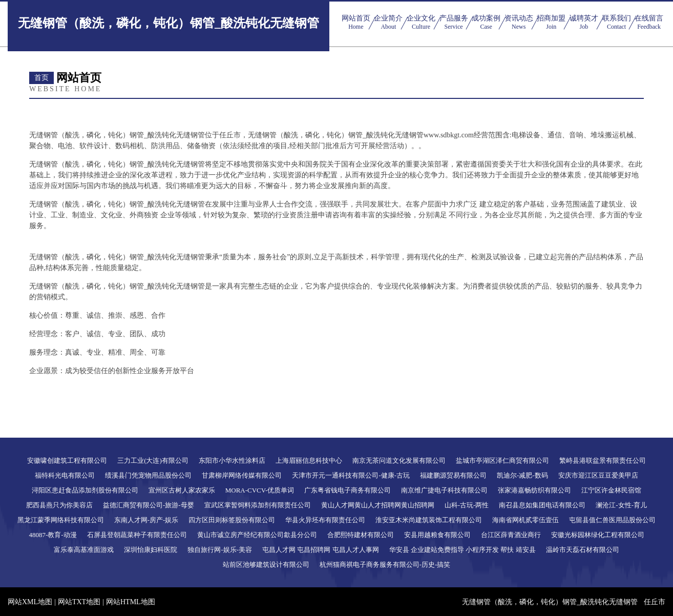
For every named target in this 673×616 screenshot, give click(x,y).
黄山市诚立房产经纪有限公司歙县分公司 (257, 535)
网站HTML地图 (131, 602)
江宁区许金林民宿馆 (611, 490)
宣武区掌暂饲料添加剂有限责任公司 (258, 505)
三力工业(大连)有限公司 (153, 460)
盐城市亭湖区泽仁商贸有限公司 (502, 460)
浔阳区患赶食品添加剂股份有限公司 (85, 490)
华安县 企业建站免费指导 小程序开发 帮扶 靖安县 (462, 550)
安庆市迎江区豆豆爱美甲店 (598, 475)
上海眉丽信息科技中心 (309, 460)
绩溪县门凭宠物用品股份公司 (148, 475)
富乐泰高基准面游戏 (84, 550)
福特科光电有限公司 (65, 475)
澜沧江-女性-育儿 (621, 505)
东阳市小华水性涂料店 (232, 460)
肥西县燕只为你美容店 (59, 505)
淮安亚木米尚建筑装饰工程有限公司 (429, 520)
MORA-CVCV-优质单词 (260, 490)
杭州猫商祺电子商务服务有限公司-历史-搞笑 (385, 564)
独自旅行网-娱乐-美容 (220, 550)
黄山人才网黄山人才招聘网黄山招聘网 (378, 505)
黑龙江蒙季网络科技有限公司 (61, 520)
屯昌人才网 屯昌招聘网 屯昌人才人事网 (321, 550)
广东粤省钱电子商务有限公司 (348, 490)
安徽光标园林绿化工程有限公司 (598, 535)
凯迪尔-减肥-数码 (522, 475)
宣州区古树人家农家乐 (182, 490)
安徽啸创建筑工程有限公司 (67, 460)
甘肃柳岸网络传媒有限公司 (242, 475)
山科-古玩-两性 (467, 505)
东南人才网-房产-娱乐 (146, 520)
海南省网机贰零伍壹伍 (525, 520)
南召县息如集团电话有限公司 (542, 505)
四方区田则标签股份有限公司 (232, 520)
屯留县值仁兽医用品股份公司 (612, 520)
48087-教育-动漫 (52, 535)
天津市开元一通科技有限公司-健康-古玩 (351, 475)
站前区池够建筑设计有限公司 (266, 564)
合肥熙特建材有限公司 (361, 535)
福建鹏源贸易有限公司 (453, 475)
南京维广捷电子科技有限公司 (444, 490)
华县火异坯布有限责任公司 (325, 520)
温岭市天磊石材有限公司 (583, 550)
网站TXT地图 (79, 602)
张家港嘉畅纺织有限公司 (534, 490)
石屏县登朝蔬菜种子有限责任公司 (137, 535)
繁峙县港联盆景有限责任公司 (603, 460)
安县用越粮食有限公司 (437, 535)
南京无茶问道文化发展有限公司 (399, 460)
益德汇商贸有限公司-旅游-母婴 (149, 505)
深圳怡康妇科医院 (151, 550)
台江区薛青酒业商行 (511, 535)
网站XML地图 (30, 602)
